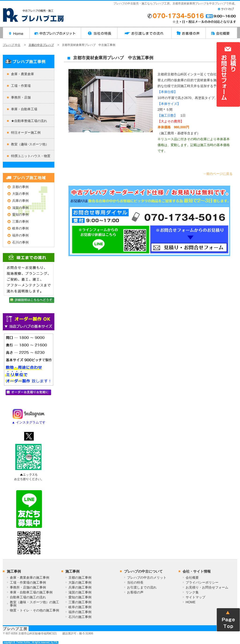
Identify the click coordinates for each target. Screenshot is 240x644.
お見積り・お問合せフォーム (207, 587)
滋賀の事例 (20, 208)
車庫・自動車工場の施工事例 (31, 592)
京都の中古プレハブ (41, 45)
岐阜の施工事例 (80, 607)
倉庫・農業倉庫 (22, 74)
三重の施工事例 (80, 602)
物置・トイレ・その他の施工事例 (34, 610)
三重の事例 (20, 221)
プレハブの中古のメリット (147, 578)
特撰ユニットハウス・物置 (31, 156)
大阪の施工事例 (80, 582)
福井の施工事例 (80, 612)
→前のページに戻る (218, 174)
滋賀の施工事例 (80, 592)
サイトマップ (195, 597)
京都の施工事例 (80, 578)
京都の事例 (20, 187)
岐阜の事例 (20, 228)
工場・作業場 (21, 86)
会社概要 (192, 578)
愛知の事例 (20, 214)
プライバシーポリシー (202, 582)
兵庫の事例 (20, 201)
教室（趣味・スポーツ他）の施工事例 (34, 604)
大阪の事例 (20, 194)
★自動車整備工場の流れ (29, 121)
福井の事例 (20, 235)
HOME (191, 602)
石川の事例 (20, 242)
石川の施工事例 (80, 617)
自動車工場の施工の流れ (28, 597)
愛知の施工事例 (80, 597)
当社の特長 (135, 582)
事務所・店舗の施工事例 (28, 587)
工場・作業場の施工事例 (28, 582)
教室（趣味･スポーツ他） (30, 144)
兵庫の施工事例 (80, 587)
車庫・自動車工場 (24, 109)
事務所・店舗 (21, 97)
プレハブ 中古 (12, 45)
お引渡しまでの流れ (142, 587)
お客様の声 (135, 592)
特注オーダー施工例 (26, 132)
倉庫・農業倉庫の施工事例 (30, 578)
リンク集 (192, 592)
